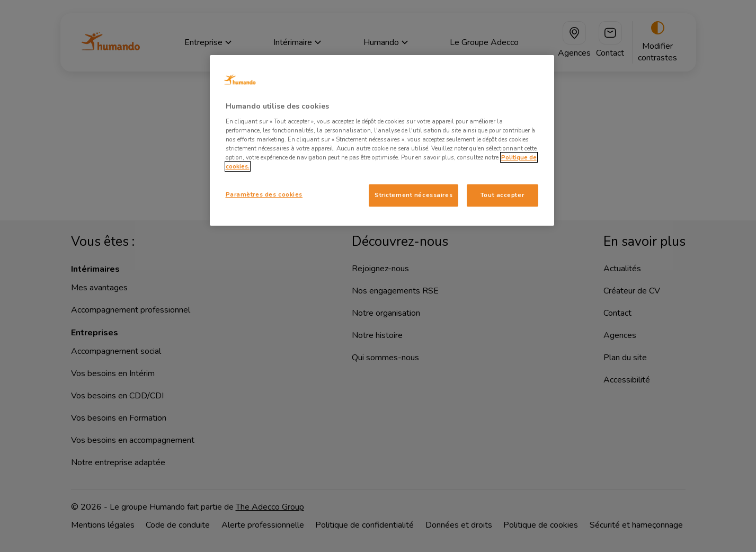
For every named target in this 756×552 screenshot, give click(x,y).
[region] (382, 140)
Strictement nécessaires (413, 195)
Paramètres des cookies (264, 194)
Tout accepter (502, 195)
